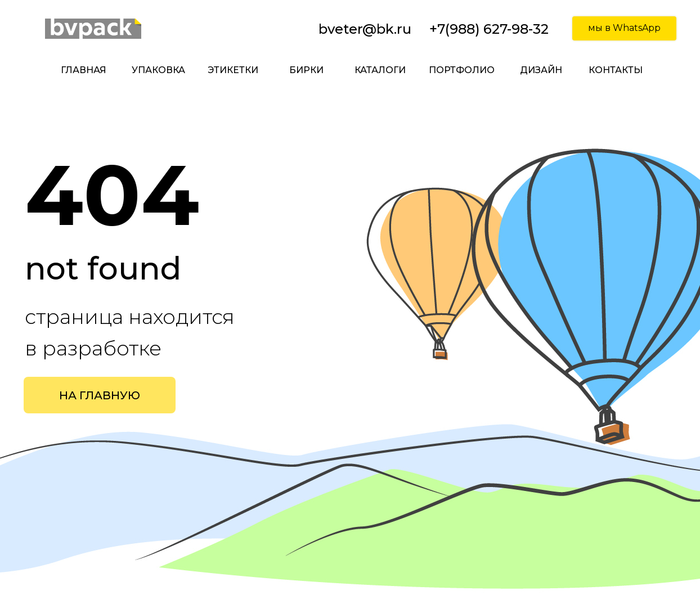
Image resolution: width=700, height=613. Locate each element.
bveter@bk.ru (365, 29)
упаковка (158, 70)
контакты (616, 70)
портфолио (462, 70)
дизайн (541, 70)
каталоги (380, 70)
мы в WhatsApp (624, 28)
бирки (306, 70)
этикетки (233, 70)
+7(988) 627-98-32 (489, 29)
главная (84, 70)
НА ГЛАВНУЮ (100, 395)
